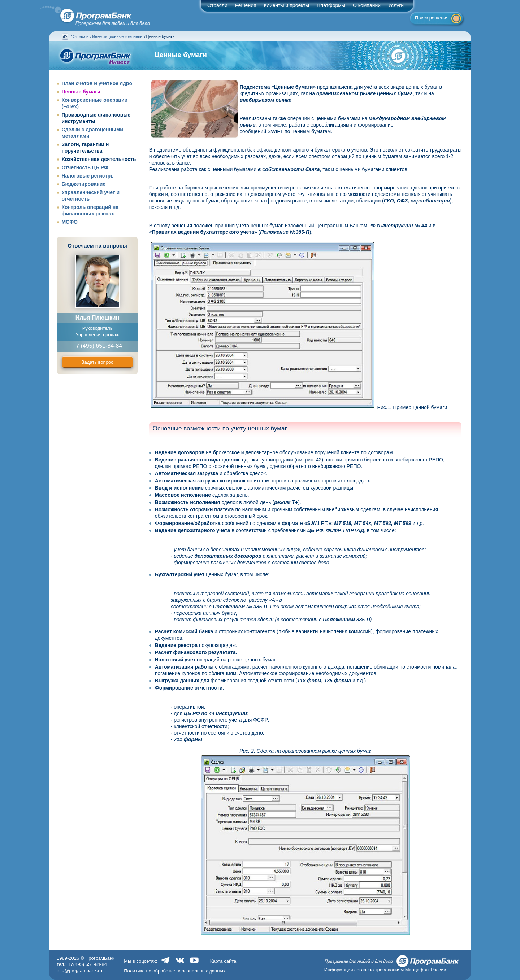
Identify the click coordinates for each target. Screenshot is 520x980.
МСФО (70, 222)
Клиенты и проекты (287, 5)
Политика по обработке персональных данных (175, 971)
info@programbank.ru (79, 970)
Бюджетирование (83, 184)
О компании (367, 5)
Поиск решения (432, 18)
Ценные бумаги (81, 92)
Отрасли (81, 36)
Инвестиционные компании (117, 36)
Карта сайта (223, 961)
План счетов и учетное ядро (97, 83)
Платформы (331, 5)
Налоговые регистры (88, 176)
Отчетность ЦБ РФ (85, 167)
